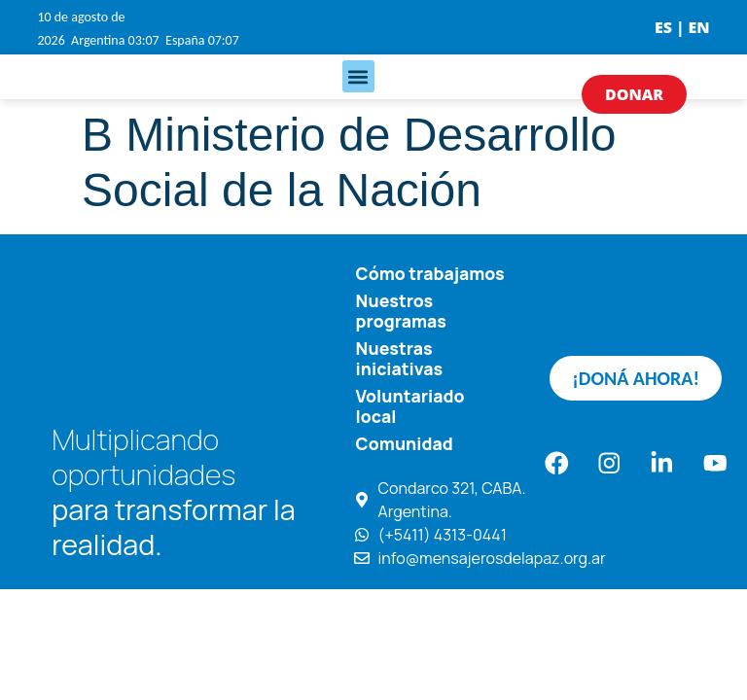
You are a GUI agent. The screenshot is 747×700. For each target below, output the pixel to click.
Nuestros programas (401, 310)
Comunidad (405, 440)
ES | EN (682, 27)
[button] (358, 76)
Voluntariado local (410, 404)
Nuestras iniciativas (399, 356)
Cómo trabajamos (430, 273)
